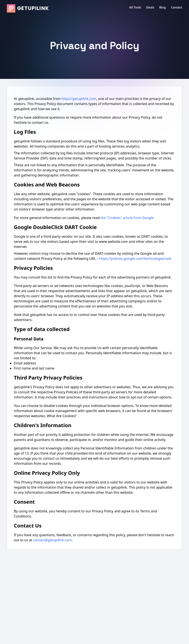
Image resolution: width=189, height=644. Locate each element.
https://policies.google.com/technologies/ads (135, 259)
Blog (163, 7)
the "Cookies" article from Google (127, 218)
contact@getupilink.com (52, 540)
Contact (177, 7)
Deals (150, 7)
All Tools (135, 7)
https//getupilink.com (79, 99)
